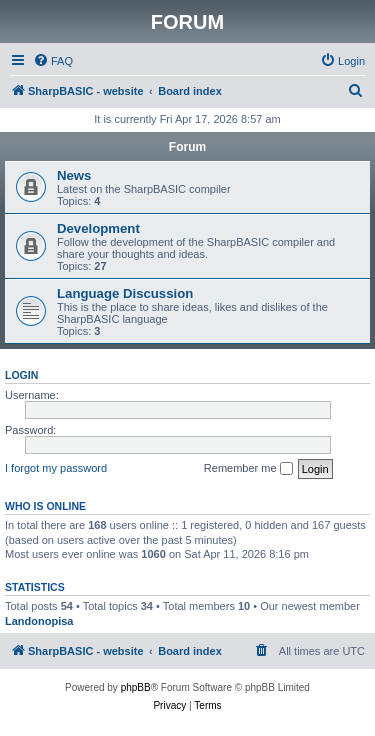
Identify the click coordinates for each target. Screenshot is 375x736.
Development (98, 228)
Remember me (248, 469)
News (74, 175)
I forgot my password (56, 468)
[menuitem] (53, 61)
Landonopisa (39, 621)
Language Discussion (125, 293)
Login (21, 375)
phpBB (136, 687)
